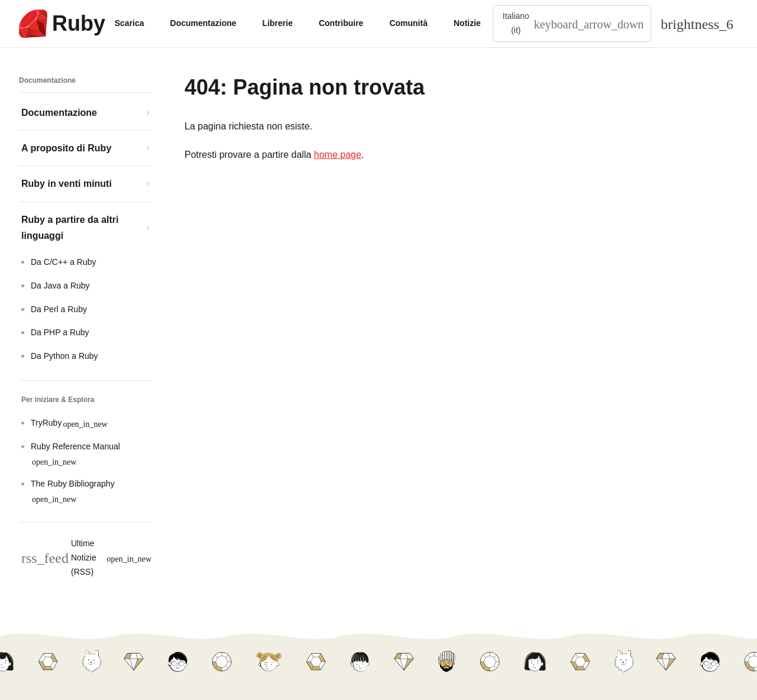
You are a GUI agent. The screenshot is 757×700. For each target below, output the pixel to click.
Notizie (467, 23)
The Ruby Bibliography (73, 491)
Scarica (130, 23)
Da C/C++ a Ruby (64, 262)
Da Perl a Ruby (59, 309)
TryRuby (69, 423)
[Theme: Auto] (697, 24)
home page (338, 155)
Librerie (278, 23)
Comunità (408, 23)
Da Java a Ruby (60, 286)
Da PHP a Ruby (60, 332)
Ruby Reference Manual (75, 454)
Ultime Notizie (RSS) (86, 558)
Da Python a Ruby (64, 356)
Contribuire (341, 23)
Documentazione (203, 23)
